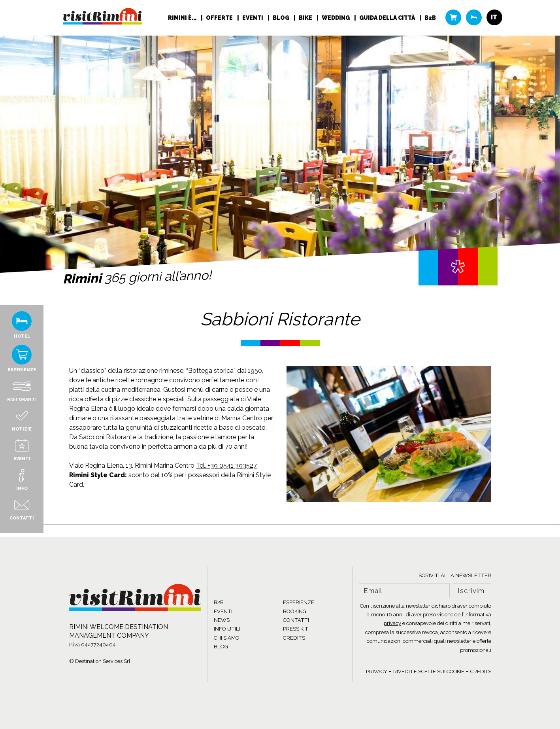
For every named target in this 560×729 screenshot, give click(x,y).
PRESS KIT (296, 629)
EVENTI (223, 611)
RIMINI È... (183, 18)
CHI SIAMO (227, 638)
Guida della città (388, 18)
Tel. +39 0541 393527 (226, 466)
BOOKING (295, 611)
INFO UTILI (227, 629)
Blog (282, 18)
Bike (306, 18)
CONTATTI (296, 620)
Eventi (253, 18)
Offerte (220, 18)
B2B (430, 18)
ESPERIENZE (299, 602)
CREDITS (294, 638)
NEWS (222, 620)
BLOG (221, 647)
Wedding (336, 18)
